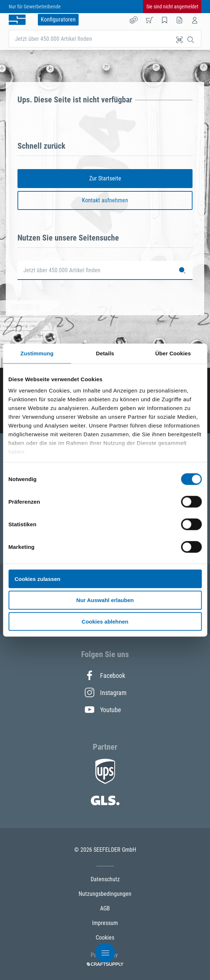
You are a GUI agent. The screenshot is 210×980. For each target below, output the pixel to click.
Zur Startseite (105, 178)
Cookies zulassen (37, 579)
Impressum (105, 923)
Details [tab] (105, 353)
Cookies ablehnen (105, 622)
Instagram (105, 692)
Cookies (105, 938)
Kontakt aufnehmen (105, 200)
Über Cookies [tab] (173, 353)
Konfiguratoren (58, 19)
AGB (105, 908)
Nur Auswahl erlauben (105, 600)
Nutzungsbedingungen (105, 894)
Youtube (103, 710)
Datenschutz (105, 879)
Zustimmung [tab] (37, 353)
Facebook (105, 675)
